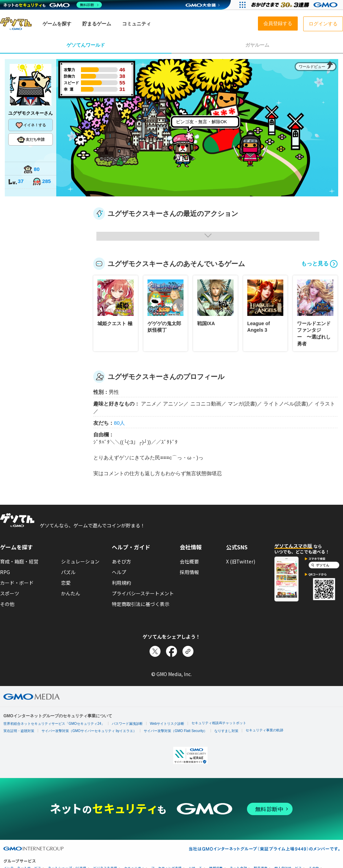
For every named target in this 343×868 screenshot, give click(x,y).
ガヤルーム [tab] (257, 45)
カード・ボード (17, 583)
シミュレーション (80, 561)
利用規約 (121, 583)
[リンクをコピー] (188, 651)
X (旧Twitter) (241, 561)
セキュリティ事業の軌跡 (264, 730)
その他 (7, 604)
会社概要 (189, 561)
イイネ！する (31, 125)
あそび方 (121, 561)
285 (42, 182)
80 (32, 170)
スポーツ (10, 593)
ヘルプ (119, 572)
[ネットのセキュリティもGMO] (53, 5)
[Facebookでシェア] (171, 651)
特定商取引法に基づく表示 (141, 604)
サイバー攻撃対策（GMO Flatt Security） (175, 731)
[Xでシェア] (155, 651)
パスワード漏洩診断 (127, 724)
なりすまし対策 (226, 731)
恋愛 (66, 583)
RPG (5, 572)
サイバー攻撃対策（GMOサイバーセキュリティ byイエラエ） (89, 731)
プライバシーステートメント (143, 593)
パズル (68, 572)
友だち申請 (31, 140)
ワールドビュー (312, 67)
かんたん (71, 593)
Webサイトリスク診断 (167, 724)
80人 (119, 423)
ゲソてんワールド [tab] (86, 45)
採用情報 (189, 572)
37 (16, 182)
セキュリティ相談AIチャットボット (219, 723)
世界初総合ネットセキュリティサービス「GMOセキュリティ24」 (54, 724)
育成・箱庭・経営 (19, 561)
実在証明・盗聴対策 (19, 731)
